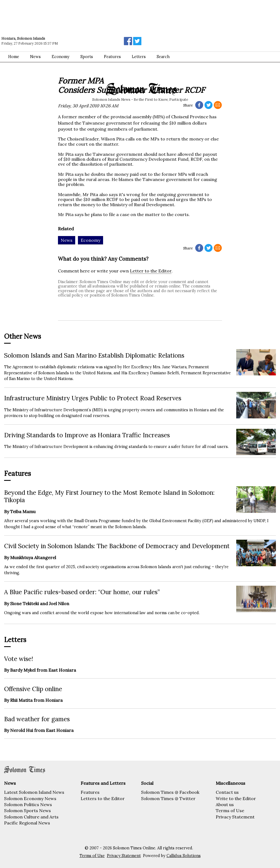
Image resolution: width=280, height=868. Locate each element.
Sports (87, 57)
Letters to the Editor (103, 798)
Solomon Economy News (30, 798)
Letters (139, 57)
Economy (61, 57)
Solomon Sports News (27, 810)
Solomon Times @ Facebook (170, 792)
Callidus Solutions (184, 856)
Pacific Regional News (27, 823)
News (35, 57)
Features (112, 57)
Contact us (227, 792)
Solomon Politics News (28, 804)
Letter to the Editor (151, 271)
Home (14, 57)
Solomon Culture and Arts (31, 817)
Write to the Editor (236, 798)
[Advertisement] (78, 15)
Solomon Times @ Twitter (168, 798)
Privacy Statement (235, 817)
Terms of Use (230, 810)
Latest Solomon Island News (34, 792)
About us (225, 804)
